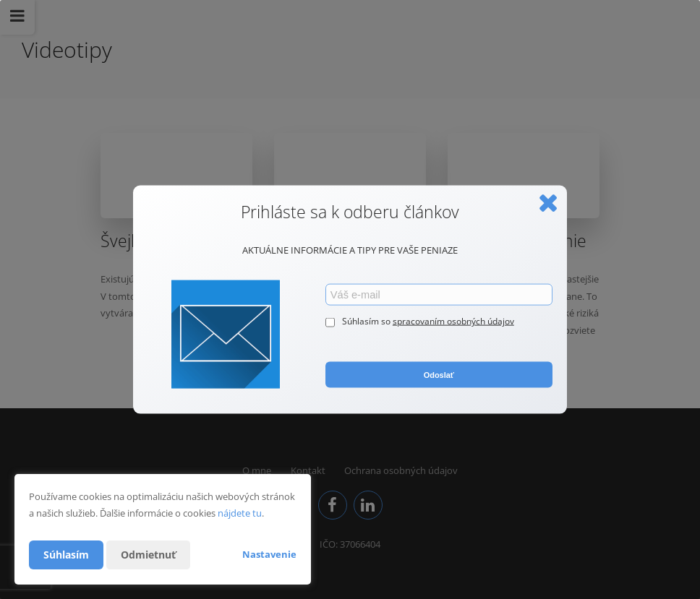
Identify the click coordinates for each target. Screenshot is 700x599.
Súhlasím (66, 555)
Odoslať (439, 374)
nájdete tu (240, 513)
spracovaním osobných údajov (453, 321)
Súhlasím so (367, 321)
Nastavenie (269, 554)
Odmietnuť (148, 555)
